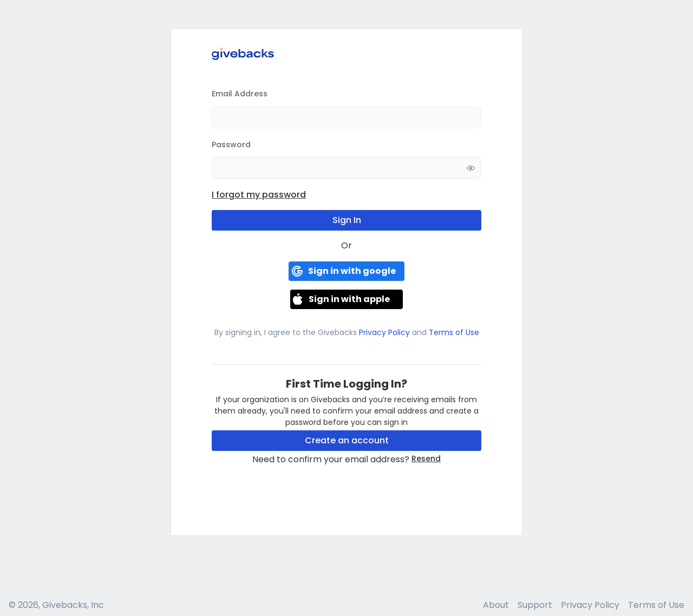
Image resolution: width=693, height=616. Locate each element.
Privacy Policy (384, 332)
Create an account (347, 440)
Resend (426, 458)
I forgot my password (259, 195)
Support (535, 605)
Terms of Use (453, 332)
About (496, 605)
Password (231, 145)
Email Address (240, 94)
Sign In (347, 220)
